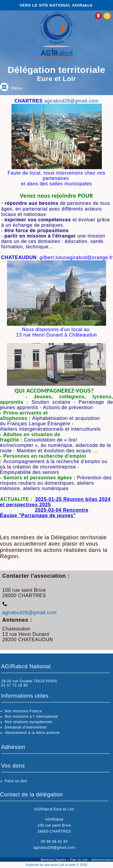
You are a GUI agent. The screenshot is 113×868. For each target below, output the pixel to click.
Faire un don (16, 781)
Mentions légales (54, 860)
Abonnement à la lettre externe (32, 733)
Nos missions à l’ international (31, 717)
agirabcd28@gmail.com (71, 101)
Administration (102, 860)
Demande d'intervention (26, 727)
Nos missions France (23, 711)
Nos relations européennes (29, 722)
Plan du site (79, 860)
